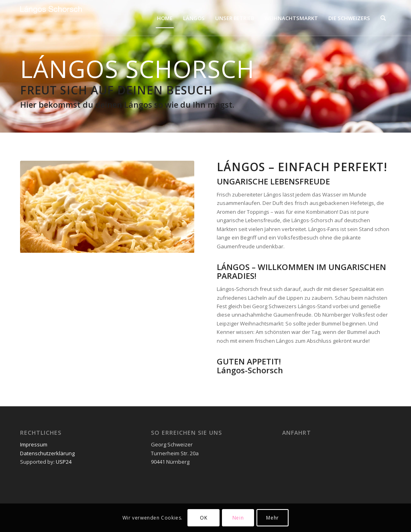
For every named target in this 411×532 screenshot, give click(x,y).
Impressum (34, 444)
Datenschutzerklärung (47, 453)
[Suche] (383, 18)
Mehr (272, 518)
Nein (238, 518)
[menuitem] (165, 18)
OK (203, 518)
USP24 (63, 462)
